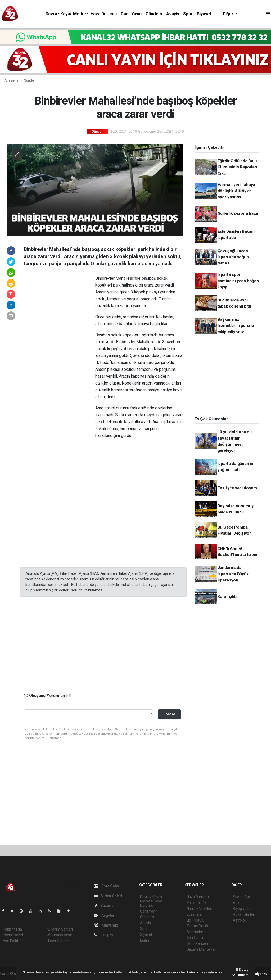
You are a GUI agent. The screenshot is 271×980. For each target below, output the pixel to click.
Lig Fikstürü (196, 920)
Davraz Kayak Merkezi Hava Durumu (81, 14)
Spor (188, 14)
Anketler (240, 903)
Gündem (154, 14)
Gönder (169, 714)
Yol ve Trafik (197, 903)
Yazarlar (105, 906)
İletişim (104, 935)
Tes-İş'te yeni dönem (237, 488)
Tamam (240, 975)
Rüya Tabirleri (244, 914)
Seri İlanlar (195, 938)
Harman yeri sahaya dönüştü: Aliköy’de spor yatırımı (236, 191)
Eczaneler (195, 914)
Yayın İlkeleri (13, 935)
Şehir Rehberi (197, 943)
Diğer (229, 14)
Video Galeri (108, 896)
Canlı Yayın (131, 14)
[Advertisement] (60, 356)
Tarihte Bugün (198, 926)
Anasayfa (12, 80)
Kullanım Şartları (60, 929)
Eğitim (145, 940)
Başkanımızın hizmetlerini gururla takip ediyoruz (236, 326)
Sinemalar (195, 932)
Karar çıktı (227, 597)
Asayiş (173, 14)
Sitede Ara (241, 897)
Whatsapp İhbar (59, 935)
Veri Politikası (14, 941)
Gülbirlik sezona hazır (238, 213)
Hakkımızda (12, 929)
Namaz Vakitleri (199, 909)
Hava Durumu (198, 897)
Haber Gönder (58, 941)
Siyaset (204, 14)
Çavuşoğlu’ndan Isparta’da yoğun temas (233, 257)
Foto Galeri (107, 886)
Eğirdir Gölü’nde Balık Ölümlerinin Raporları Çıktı (238, 167)
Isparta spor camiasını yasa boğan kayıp (238, 281)
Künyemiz (106, 925)
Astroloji (240, 920)
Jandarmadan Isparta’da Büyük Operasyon (233, 574)
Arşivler (104, 915)
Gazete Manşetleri (202, 949)
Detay (242, 970)
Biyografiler (242, 909)
